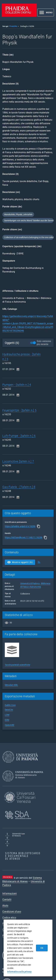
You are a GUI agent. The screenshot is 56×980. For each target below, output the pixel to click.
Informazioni (10, 893)
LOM (7, 715)
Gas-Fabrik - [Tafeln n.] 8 (19, 487)
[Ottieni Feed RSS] (39, 562)
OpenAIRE (10, 725)
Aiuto (5, 906)
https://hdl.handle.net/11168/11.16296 (24, 537)
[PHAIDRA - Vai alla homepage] (19, 16)
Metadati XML (11, 685)
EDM (7, 720)
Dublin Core (10, 705)
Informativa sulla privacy (19, 972)
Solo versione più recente (44, 343)
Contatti (7, 900)
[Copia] (39, 526)
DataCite (9, 710)
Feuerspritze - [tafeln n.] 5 (19, 410)
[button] (46, 13)
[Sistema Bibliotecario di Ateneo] (24, 784)
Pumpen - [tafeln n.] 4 (17, 385)
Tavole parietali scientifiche (17, 665)
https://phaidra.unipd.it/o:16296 (20, 526)
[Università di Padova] (20, 765)
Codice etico (9, 918)
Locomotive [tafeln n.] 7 (18, 461)
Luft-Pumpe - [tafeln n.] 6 (19, 436)
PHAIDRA (13, 26)
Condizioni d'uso (12, 912)
